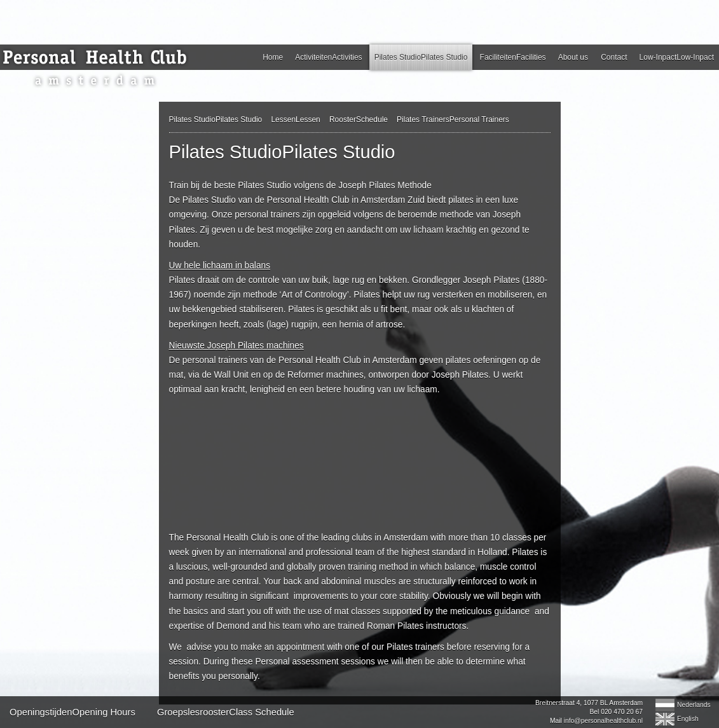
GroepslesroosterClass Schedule (226, 712)
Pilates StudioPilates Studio (421, 57)
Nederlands (694, 705)
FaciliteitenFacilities (513, 57)
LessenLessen (295, 120)
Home (273, 57)
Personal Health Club (99, 69)
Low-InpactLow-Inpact (677, 57)
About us (573, 57)
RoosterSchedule (359, 120)
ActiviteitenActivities (328, 57)
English (688, 719)
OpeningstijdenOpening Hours (72, 712)
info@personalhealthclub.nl (603, 721)
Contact (614, 57)
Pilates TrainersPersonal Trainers (453, 120)
